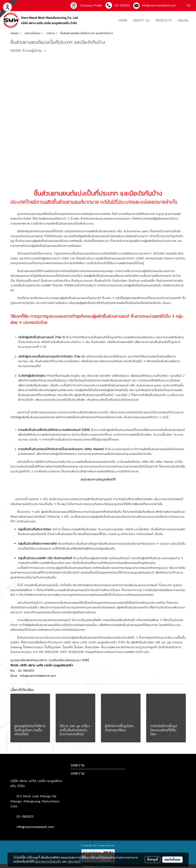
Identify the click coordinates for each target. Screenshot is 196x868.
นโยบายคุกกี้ (74, 861)
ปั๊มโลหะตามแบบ (33, 647)
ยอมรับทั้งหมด (172, 860)
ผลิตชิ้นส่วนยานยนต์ (63, 202)
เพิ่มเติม (183, 20)
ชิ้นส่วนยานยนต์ (54, 193)
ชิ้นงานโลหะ (108, 647)
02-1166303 (26, 670)
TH (186, 6)
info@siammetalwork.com (158, 5)
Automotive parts (136, 231)
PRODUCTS (163, 20)
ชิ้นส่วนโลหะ (120, 281)
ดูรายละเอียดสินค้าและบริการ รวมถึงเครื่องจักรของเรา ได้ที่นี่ (50, 660)
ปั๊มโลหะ (168, 434)
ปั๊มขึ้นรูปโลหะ (53, 647)
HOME (123, 20)
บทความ (78, 773)
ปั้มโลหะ (145, 529)
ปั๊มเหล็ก (68, 647)
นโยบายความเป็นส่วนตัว (48, 861)
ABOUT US (141, 20)
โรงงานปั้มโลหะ (70, 361)
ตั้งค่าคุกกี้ (153, 860)
